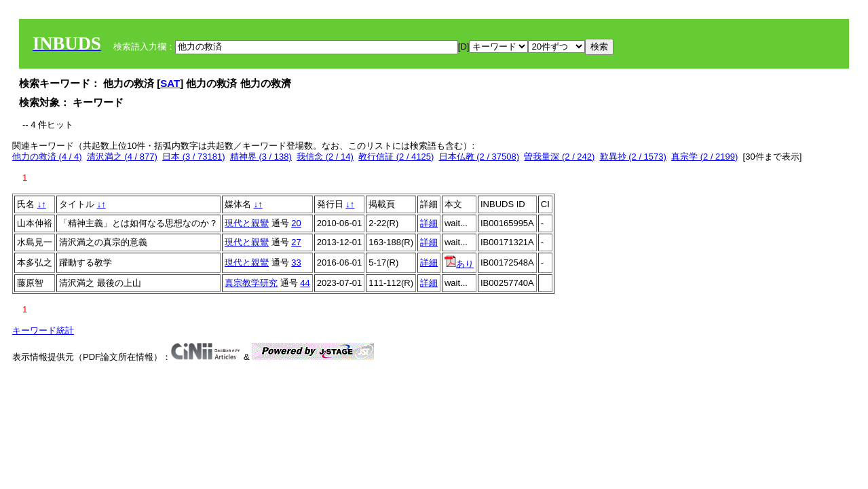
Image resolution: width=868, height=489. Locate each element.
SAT (170, 83)
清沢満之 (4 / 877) (122, 157)
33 (296, 262)
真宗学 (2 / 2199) (704, 157)
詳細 (429, 223)
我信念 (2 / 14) (325, 157)
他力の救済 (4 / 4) (47, 157)
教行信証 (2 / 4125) (396, 157)
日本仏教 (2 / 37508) (479, 157)
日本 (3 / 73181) (194, 157)
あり (459, 264)
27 (296, 242)
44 (305, 283)
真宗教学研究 (251, 283)
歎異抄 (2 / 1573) (633, 157)
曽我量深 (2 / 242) (559, 157)
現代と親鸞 (247, 223)
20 (296, 223)
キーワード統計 (43, 330)
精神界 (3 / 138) (261, 157)
